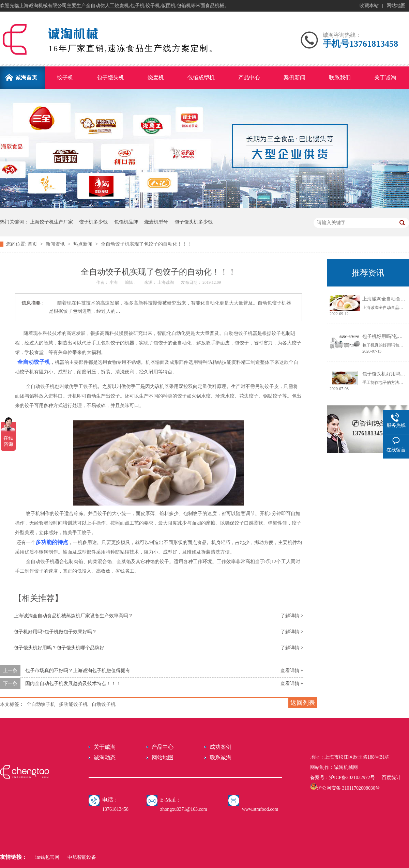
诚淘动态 (105, 757)
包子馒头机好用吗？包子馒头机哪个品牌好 (59, 648)
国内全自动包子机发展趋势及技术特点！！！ (73, 684)
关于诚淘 (105, 747)
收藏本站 (369, 6)
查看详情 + (292, 671)
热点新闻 (84, 244)
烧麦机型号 (156, 222)
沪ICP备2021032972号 (352, 778)
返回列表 (303, 703)
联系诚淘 (221, 757)
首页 (33, 244)
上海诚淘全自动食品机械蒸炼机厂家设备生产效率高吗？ (73, 616)
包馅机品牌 (126, 222)
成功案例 (221, 747)
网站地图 (396, 6)
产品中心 (163, 747)
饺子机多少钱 (93, 222)
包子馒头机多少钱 (194, 222)
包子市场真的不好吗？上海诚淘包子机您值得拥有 (78, 671)
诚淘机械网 (346, 767)
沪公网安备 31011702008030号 (345, 788)
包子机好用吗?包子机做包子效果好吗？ (55, 632)
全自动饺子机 (41, 704)
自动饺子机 (104, 704)
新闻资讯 (56, 244)
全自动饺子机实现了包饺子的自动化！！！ (146, 244)
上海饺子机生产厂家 (51, 222)
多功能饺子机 (73, 704)
